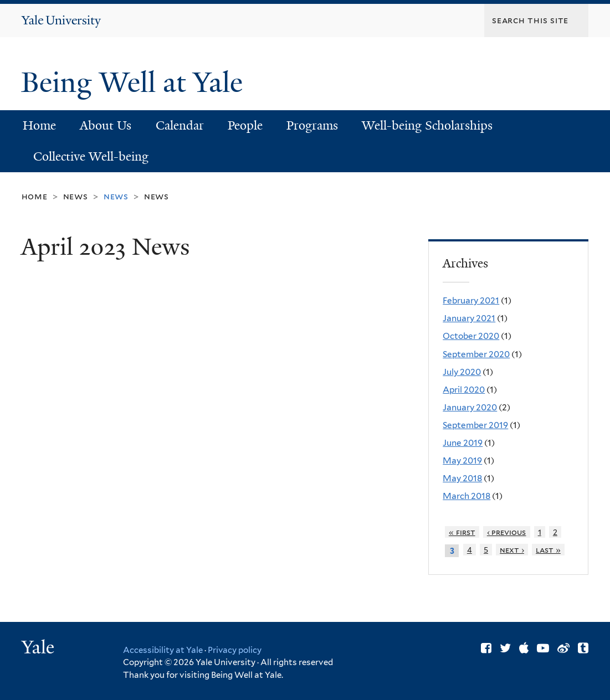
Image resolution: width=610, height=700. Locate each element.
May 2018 (462, 478)
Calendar (180, 125)
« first (462, 532)
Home (39, 125)
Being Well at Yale (135, 83)
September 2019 (475, 425)
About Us (106, 125)
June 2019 (463, 443)
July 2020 (462, 372)
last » (548, 550)
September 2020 (476, 354)
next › (512, 550)
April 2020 (464, 390)
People (245, 125)
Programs (312, 125)
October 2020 (471, 336)
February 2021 (471, 300)
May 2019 (462, 460)
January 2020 (470, 407)
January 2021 (469, 318)
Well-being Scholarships (427, 125)
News (76, 196)
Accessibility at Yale (163, 650)
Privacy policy (235, 650)
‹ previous (507, 532)
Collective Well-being (91, 156)
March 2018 (467, 496)
